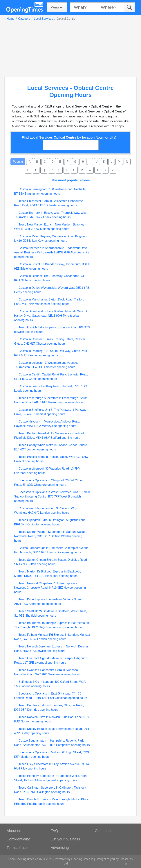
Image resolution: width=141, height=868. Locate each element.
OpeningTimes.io (82, 859)
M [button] (119, 162)
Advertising (60, 848)
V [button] (82, 170)
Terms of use (17, 848)
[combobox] (71, 145)
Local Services (44, 19)
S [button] (59, 170)
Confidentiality (18, 839)
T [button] (67, 170)
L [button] (112, 162)
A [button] (30, 162)
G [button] (75, 162)
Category (24, 19)
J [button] (97, 162)
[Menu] (57, 7)
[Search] (129, 7)
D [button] (53, 162)
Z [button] (113, 170)
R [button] (52, 170)
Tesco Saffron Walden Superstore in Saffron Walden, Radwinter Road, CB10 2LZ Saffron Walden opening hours (51, 536)
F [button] (68, 162)
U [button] (74, 170)
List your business (65, 839)
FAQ (54, 831)
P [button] (36, 170)
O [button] (28, 170)
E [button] (60, 162)
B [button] (37, 162)
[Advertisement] (70, 49)
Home (11, 19)
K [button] (104, 162)
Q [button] (44, 170)
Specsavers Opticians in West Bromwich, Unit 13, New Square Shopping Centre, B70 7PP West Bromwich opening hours (52, 496)
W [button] (90, 170)
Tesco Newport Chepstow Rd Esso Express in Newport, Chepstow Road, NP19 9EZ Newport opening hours (50, 588)
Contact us (104, 831)
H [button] (83, 162)
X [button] (98, 170)
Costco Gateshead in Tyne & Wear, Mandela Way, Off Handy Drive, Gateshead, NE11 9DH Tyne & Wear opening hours (51, 316)
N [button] (127, 162)
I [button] (90, 162)
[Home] (25, 7)
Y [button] (105, 170)
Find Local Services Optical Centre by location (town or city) (69, 137)
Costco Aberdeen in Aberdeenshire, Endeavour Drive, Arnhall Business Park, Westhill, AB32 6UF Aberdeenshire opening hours (52, 252)
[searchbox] (46, 145)
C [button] (45, 162)
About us (14, 831)
